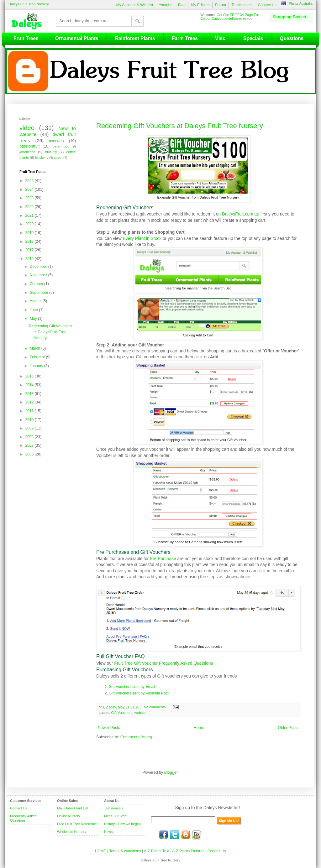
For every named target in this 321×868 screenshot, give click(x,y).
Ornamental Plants (77, 38)
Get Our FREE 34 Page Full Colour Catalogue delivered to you (230, 17)
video (27, 128)
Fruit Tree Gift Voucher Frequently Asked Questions (163, 663)
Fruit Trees (26, 38)
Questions (292, 38)
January (37, 366)
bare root (61, 146)
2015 (30, 376)
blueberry (42, 158)
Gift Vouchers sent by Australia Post (139, 693)
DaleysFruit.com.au (241, 214)
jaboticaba (28, 152)
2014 (30, 385)
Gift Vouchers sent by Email (132, 687)
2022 (30, 207)
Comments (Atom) (136, 737)
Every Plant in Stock (142, 238)
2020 (30, 224)
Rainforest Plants (135, 38)
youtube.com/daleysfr (197, 835)
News (108, 832)
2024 (30, 190)
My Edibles (200, 5)
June (34, 310)
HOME (101, 851)
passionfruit (29, 146)
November (39, 275)
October (37, 284)
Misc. (221, 38)
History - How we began (122, 824)
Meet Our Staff (115, 816)
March (36, 348)
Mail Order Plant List (73, 808)
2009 (30, 428)
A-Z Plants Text (157, 851)
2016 (30, 259)
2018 (30, 242)
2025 (30, 181)
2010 (30, 420)
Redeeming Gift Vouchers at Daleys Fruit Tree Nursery (180, 126)
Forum (221, 5)
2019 (30, 233)
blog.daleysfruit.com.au (186, 835)
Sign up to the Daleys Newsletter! (208, 808)
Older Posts (288, 728)
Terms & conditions (126, 851)
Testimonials (242, 5)
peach (58, 158)
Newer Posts (109, 728)
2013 (30, 394)
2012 (30, 402)
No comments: (156, 707)
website (140, 713)
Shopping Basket (289, 17)
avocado (56, 141)
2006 (30, 454)
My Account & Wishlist (135, 5)
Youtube (166, 5)
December (39, 267)
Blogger (171, 772)
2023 (30, 198)
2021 (30, 216)
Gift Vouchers (122, 713)
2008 (30, 437)
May (34, 319)
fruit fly (51, 152)
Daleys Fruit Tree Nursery (29, 4)
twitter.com (175, 835)
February (38, 357)
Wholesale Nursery (72, 832)
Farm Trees (185, 38)
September (39, 293)
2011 (30, 411)
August (36, 301)
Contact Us (267, 5)
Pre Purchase (163, 559)
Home (199, 728)
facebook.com (164, 835)
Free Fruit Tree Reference (77, 824)
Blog (182, 5)
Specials (253, 38)
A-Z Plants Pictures (188, 851)
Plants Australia (301, 3)
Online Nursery (68, 816)
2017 (30, 250)
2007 (30, 445)
